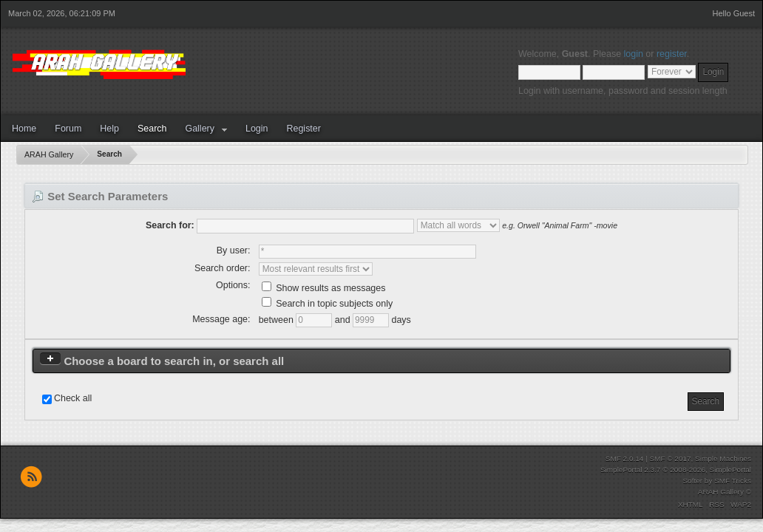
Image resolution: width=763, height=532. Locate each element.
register (672, 54)
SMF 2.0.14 (625, 458)
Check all (73, 398)
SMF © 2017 (670, 458)
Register (303, 129)
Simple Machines (723, 458)
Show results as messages (324, 288)
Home (24, 129)
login (634, 54)
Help (109, 129)
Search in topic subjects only (328, 304)
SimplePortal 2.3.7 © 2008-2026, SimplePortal (676, 470)
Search (152, 129)
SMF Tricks (733, 481)
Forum (68, 129)
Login (257, 129)
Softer (692, 481)
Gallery (200, 129)
